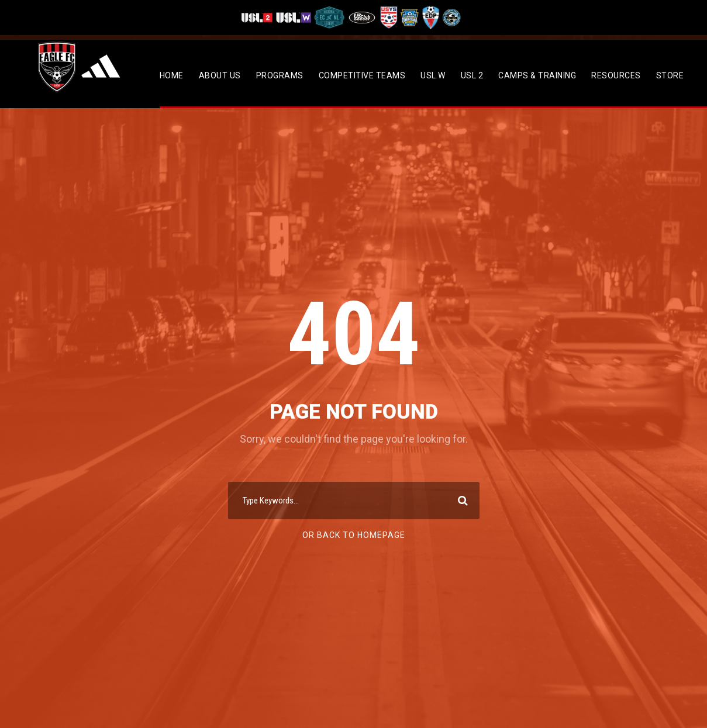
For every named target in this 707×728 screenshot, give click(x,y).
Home (172, 75)
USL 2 (472, 75)
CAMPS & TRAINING (537, 75)
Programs (280, 75)
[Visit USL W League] (294, 17)
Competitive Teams (362, 75)
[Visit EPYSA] (409, 17)
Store (670, 75)
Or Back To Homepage (354, 535)
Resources (616, 75)
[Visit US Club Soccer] (362, 17)
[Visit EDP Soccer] (430, 17)
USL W (433, 75)
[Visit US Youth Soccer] (388, 17)
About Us (220, 75)
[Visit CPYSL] (451, 17)
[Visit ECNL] (330, 17)
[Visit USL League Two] (258, 17)
